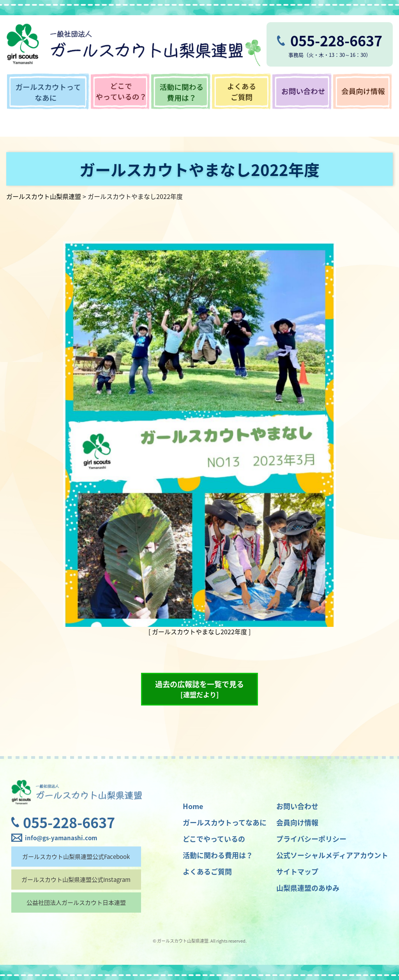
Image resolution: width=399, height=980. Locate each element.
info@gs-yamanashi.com (61, 838)
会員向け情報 (297, 823)
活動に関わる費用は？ (218, 855)
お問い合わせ (297, 806)
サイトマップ (297, 872)
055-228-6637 (69, 822)
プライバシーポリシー (311, 839)
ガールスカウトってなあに (225, 823)
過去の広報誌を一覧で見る (199, 689)
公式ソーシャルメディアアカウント (332, 855)
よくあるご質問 (207, 872)
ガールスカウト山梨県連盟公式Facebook (76, 857)
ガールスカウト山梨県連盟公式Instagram (76, 880)
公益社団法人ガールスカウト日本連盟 (76, 903)
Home (193, 806)
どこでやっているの (214, 839)
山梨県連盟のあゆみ (308, 888)
